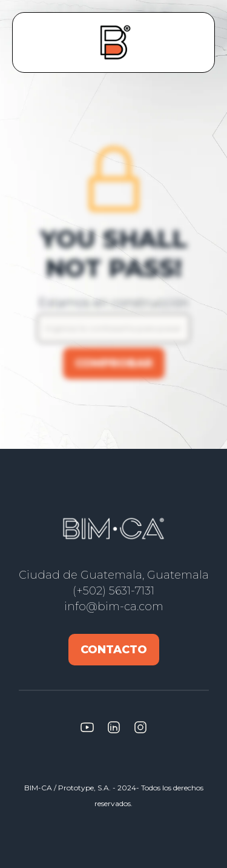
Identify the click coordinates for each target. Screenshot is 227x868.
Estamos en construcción (113, 303)
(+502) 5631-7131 (113, 591)
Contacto (114, 650)
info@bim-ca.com (114, 607)
